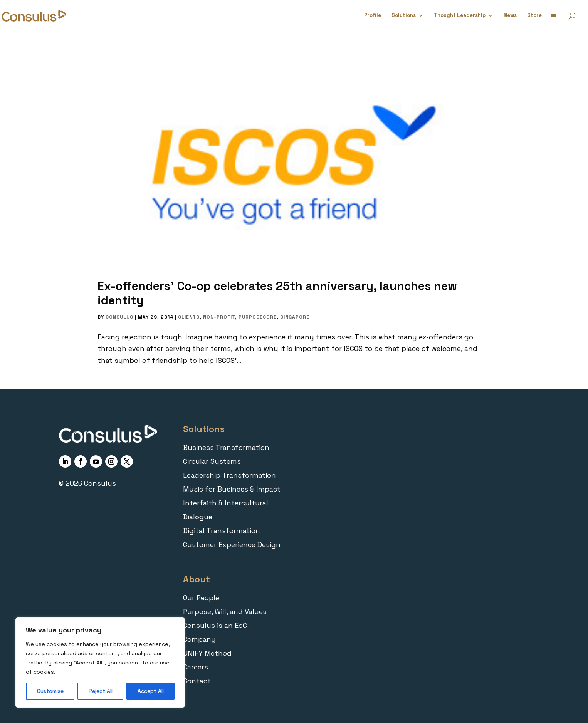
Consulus (119, 317)
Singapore (295, 317)
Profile (373, 16)
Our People (201, 598)
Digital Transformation (222, 531)
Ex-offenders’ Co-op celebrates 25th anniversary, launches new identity (277, 293)
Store (534, 16)
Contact (197, 681)
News (510, 16)
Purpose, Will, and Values (225, 611)
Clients (189, 317)
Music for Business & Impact (232, 489)
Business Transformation (226, 447)
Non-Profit (219, 317)
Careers (196, 667)
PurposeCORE (258, 317)
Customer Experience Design (232, 544)
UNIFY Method (207, 653)
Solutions (404, 16)
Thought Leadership (460, 16)
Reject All (101, 691)
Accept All (151, 691)
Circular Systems (212, 461)
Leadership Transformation (229, 475)
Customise (50, 691)
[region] (100, 663)
